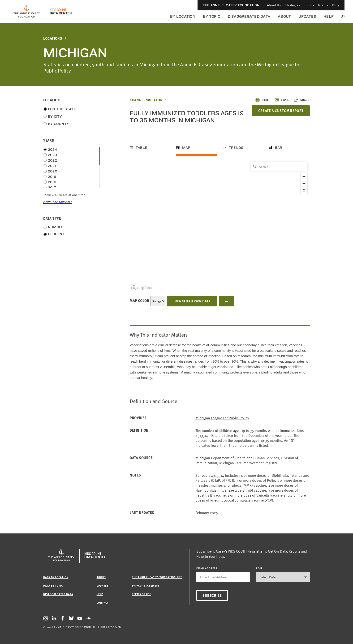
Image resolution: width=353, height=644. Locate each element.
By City (55, 116)
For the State (62, 109)
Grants (323, 5)
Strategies (293, 5)
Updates (307, 16)
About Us (274, 5)
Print (262, 100)
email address (207, 568)
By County (58, 124)
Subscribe (212, 595)
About (284, 16)
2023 (52, 155)
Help (329, 16)
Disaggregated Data (249, 16)
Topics (309, 5)
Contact (103, 603)
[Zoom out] (304, 183)
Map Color (139, 301)
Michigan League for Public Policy (222, 418)
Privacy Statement (146, 586)
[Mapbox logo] (142, 288)
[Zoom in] (304, 177)
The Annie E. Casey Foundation (231, 5)
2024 (52, 150)
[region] (220, 226)
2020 (53, 171)
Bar (279, 148)
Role (259, 568)
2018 (52, 182)
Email (282, 100)
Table (141, 148)
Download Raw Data (192, 301)
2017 (52, 188)
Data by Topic (53, 586)
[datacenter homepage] (61, 12)
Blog (336, 5)
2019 (52, 177)
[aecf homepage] (27, 12)
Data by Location (56, 577)
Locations (53, 38)
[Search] (279, 167)
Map (186, 148)
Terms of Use (142, 594)
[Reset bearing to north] (304, 190)
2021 (52, 166)
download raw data (58, 202)
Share (301, 100)
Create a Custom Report (281, 111)
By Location (183, 16)
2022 (52, 160)
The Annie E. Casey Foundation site (157, 577)
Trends (236, 148)
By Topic (212, 16)
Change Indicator (146, 100)
